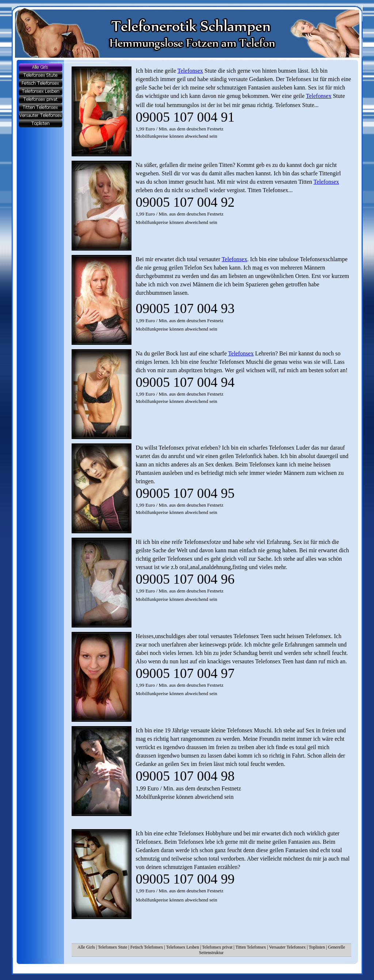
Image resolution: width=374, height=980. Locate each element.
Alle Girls (86, 947)
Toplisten (317, 947)
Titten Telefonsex (251, 947)
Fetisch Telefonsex (147, 947)
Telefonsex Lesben (183, 947)
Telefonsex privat (217, 947)
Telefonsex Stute (112, 947)
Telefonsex (190, 71)
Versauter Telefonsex (287, 947)
